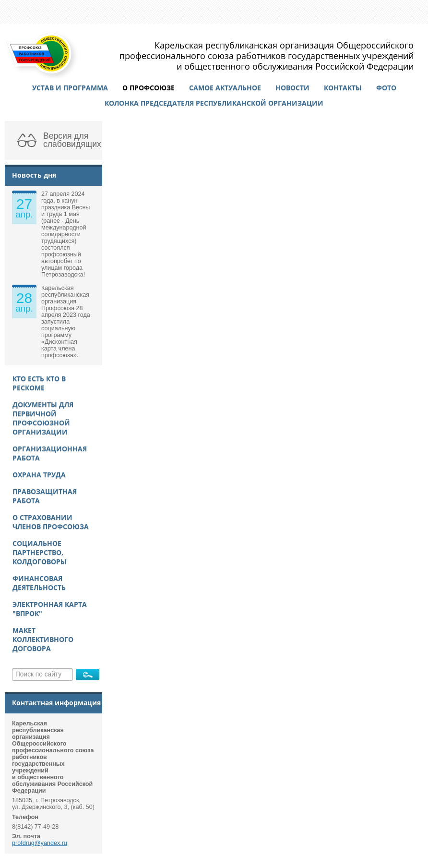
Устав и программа (70, 88)
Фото (386, 88)
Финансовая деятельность (39, 583)
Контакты (343, 88)
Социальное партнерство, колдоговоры (40, 552)
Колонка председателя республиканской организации (214, 103)
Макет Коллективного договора (43, 639)
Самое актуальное (225, 88)
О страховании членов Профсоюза (51, 522)
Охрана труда (39, 475)
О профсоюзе (149, 88)
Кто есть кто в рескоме (39, 383)
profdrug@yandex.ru (40, 843)
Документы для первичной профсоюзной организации (43, 418)
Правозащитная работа (45, 496)
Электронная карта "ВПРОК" (50, 609)
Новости (292, 88)
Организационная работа (50, 453)
